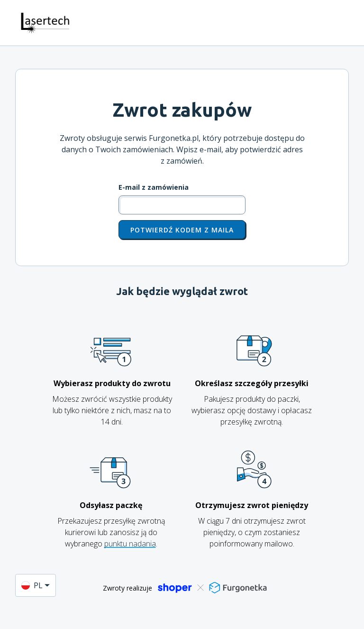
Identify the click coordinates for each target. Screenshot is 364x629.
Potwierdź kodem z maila (182, 230)
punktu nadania (130, 544)
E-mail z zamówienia (154, 187)
